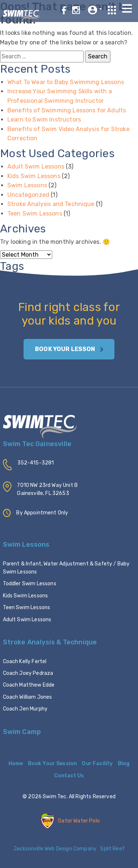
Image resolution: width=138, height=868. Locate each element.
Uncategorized (28, 195)
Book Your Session (53, 764)
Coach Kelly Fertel (25, 661)
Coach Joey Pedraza (28, 673)
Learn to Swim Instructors (44, 120)
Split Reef (112, 849)
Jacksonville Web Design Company (55, 849)
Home (16, 764)
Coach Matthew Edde (29, 685)
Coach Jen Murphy (25, 709)
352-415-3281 (36, 463)
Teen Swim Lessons (35, 214)
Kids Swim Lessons (34, 176)
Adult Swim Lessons (36, 167)
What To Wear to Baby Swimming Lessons (66, 82)
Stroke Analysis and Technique (51, 204)
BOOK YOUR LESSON (69, 349)
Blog (124, 764)
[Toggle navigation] (127, 8)
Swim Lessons (27, 185)
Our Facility (97, 764)
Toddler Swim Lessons (30, 584)
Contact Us (69, 776)
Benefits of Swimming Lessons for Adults (67, 110)
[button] (95, 10)
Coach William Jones (28, 697)
